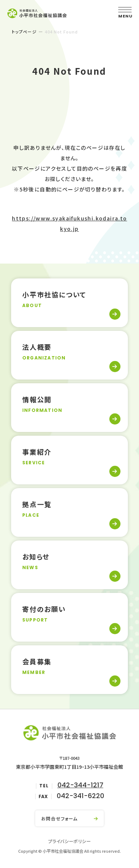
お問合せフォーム (59, 818)
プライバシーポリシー (70, 841)
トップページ (24, 32)
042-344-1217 (80, 785)
